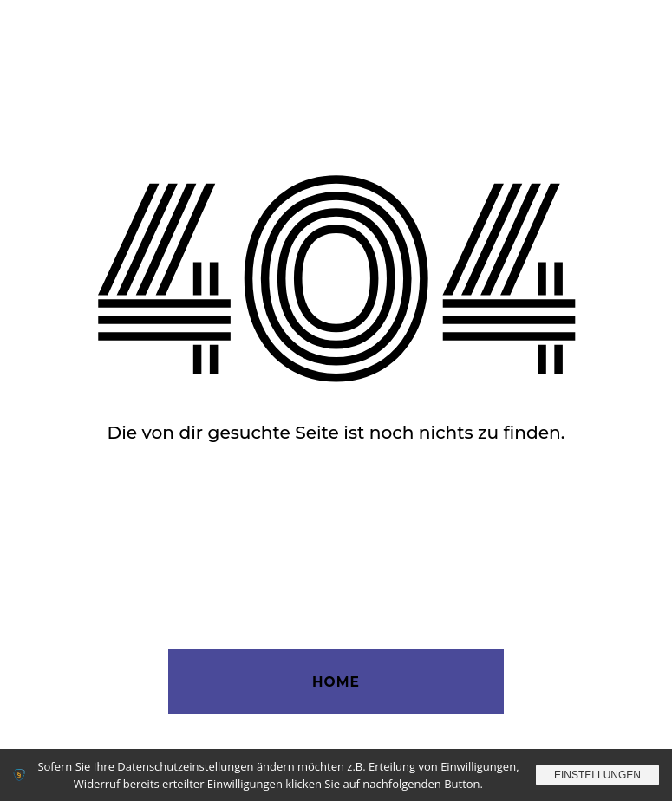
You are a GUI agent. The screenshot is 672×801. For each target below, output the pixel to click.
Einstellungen (597, 775)
